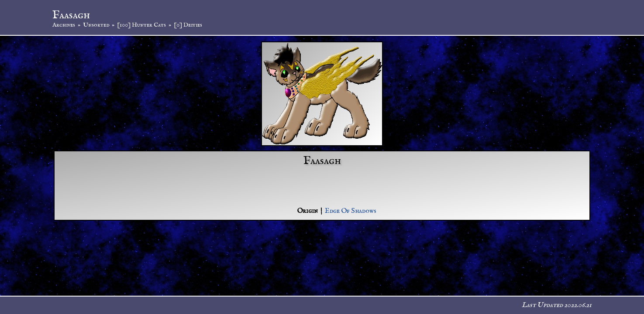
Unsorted (96, 25)
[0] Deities (188, 25)
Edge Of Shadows (351, 211)
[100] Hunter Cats (141, 25)
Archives (64, 25)
